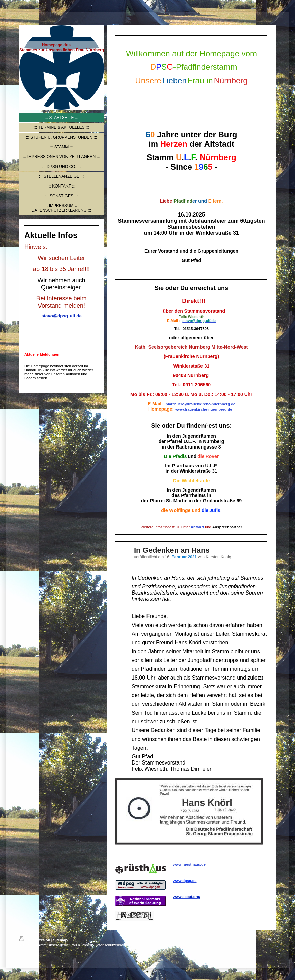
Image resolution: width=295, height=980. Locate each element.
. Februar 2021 (183, 557)
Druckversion (35, 940)
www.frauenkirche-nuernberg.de (204, 409)
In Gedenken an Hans (172, 550)
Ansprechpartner (227, 527)
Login (271, 939)
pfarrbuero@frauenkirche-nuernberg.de (200, 404)
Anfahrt (197, 527)
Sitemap (60, 940)
